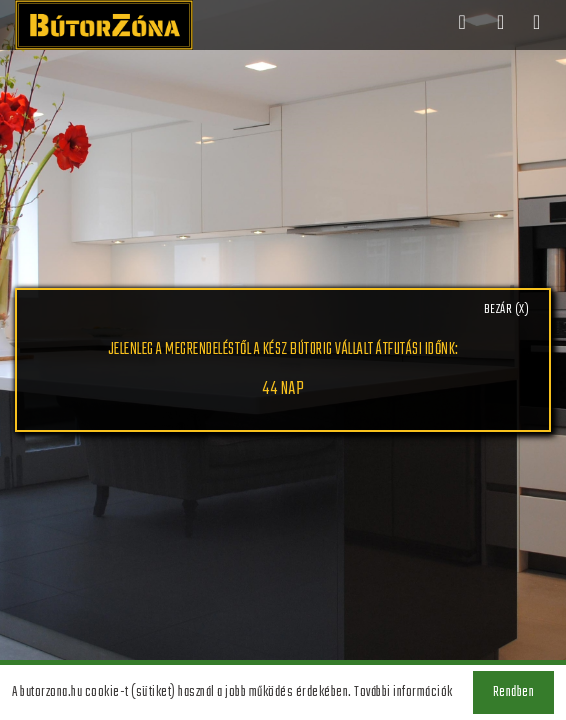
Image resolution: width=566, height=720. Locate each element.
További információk (403, 692)
